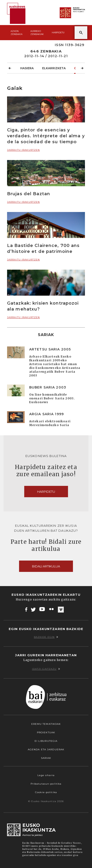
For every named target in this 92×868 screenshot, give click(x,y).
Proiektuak (46, 732)
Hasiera (27, 68)
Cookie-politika (46, 792)
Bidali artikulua (46, 566)
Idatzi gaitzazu (46, 669)
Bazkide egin (46, 637)
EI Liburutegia (46, 741)
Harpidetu (58, 32)
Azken (16, 33)
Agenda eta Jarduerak (46, 749)
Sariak (46, 758)
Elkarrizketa (54, 68)
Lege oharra (46, 775)
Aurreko (37, 33)
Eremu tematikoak (46, 724)
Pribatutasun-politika (46, 784)
